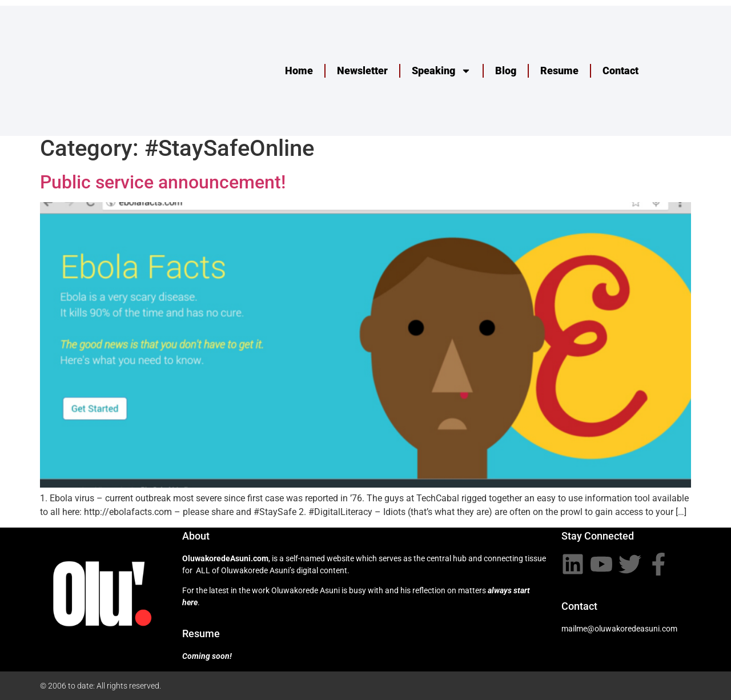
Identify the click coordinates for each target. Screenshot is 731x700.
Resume (559, 71)
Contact (620, 71)
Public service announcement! (163, 182)
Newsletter (362, 71)
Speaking (441, 71)
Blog (506, 71)
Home (299, 71)
